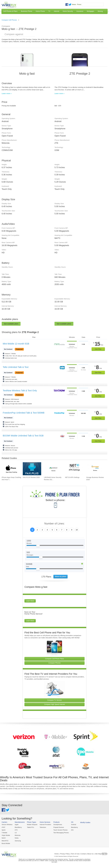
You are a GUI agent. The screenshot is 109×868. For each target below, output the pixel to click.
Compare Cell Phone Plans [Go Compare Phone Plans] (55, 659)
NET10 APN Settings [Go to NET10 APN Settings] (72, 477)
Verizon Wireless (7, 825)
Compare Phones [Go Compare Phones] (55, 663)
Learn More (30, 601)
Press (79, 4)
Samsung (18, 841)
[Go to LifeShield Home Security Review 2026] (53, 469)
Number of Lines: (55, 524)
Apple (17, 825)
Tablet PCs (30, 827)
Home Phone (40, 11)
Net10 (4, 838)
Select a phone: (55, 500)
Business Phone (27, 11)
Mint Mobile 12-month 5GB (16, 344)
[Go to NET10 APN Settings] (74, 469)
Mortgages (90, 11)
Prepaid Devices (59, 827)
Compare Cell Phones (9, 20)
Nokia (17, 838)
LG (16, 833)
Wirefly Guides (85, 822)
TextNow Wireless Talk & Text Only (20, 391)
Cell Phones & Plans (10, 11)
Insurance (80, 11)
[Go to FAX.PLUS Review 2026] (32, 469)
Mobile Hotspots (32, 825)
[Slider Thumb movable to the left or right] (38, 546)
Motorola (18, 835)
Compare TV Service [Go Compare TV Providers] (54, 700)
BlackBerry (18, 827)
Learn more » (7, 93)
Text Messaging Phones (61, 833)
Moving (100, 11)
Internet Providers (45, 825)
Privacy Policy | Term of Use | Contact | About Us (77, 854)
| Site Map (98, 854)
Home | (57, 854)
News (74, 4)
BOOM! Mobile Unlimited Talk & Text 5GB (23, 436)
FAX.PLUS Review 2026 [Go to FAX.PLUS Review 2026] (31, 477)
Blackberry (74, 827)
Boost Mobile (6, 843)
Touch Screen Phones (60, 830)
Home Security (68, 11)
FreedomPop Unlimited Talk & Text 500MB (24, 413)
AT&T (3, 827)
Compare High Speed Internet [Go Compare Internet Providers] (54, 704)
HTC (16, 830)
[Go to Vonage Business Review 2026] (95, 469)
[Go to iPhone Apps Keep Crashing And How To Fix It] (11, 469)
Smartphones (58, 825)
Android (74, 825)
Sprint (4, 830)
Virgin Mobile (6, 835)
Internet (56, 11)
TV (49, 11)
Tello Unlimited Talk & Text (16, 367)
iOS (72, 830)
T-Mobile (4, 833)
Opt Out (104, 854)
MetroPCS (5, 841)
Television (43, 827)
